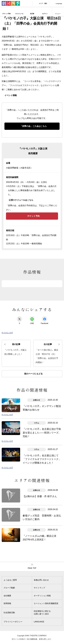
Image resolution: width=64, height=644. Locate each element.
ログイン (45, 14)
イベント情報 (11, 95)
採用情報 (7, 603)
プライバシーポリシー (13, 622)
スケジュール (19, 14)
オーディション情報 (42, 596)
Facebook (45, 320)
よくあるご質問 (10, 580)
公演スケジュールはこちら (21, 200)
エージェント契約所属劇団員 (46, 603)
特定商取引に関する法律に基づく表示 (42, 612)
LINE (32, 320)
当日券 (32, 14)
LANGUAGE (39, 622)
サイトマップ (39, 588)
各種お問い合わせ (41, 580)
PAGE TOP (32, 568)
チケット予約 (6, 14)
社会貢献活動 (9, 612)
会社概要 (7, 596)
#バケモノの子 (7, 333)
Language (59, 4)
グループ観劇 (9, 588)
